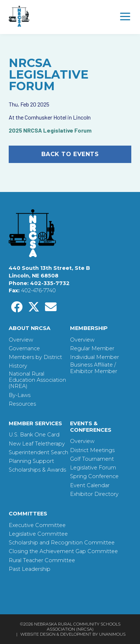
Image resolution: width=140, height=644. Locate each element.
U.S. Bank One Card (34, 435)
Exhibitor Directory (94, 494)
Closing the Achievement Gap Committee (63, 551)
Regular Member (92, 349)
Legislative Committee (38, 534)
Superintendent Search (38, 453)
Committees (28, 514)
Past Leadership (30, 569)
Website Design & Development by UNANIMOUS (73, 634)
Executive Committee (37, 525)
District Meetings (92, 450)
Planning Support (31, 461)
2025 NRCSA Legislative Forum (50, 130)
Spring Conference (94, 476)
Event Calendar (90, 486)
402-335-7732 (50, 283)
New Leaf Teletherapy (37, 444)
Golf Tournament (92, 459)
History (18, 366)
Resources (22, 404)
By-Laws (20, 395)
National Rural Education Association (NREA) (37, 380)
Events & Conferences (91, 427)
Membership (89, 328)
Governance (24, 349)
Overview (21, 340)
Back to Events (70, 154)
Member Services (35, 423)
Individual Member (94, 357)
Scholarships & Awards (37, 470)
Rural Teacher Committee (42, 561)
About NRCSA (30, 328)
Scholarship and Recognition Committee (62, 543)
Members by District (35, 357)
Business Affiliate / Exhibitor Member (94, 368)
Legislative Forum (93, 468)
